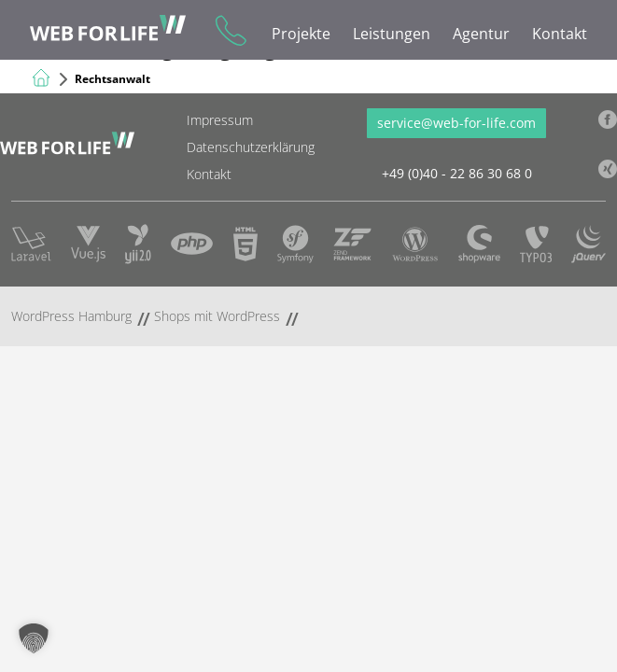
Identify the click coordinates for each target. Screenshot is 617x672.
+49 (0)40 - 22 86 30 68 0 (229, 30)
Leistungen (392, 34)
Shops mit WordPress (217, 316)
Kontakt (560, 34)
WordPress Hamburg (71, 316)
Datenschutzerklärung (251, 147)
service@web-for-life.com (456, 123)
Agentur (481, 34)
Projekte (301, 34)
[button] (34, 638)
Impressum (220, 120)
